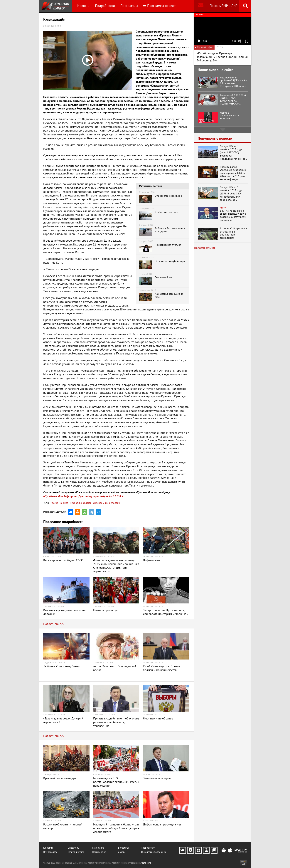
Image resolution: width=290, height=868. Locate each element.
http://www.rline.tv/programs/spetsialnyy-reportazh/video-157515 (83, 496)
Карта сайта (146, 863)
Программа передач (160, 6)
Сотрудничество (76, 852)
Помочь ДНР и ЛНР (224, 6)
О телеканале (50, 852)
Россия (54, 503)
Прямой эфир (99, 852)
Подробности (105, 6)
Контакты (48, 848)
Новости (83, 6)
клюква (64, 503)
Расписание (98, 848)
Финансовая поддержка (153, 852)
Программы (129, 6)
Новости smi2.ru (54, 624)
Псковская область (80, 503)
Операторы (74, 848)
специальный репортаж (106, 503)
